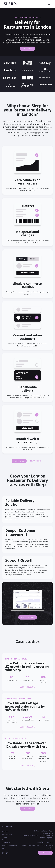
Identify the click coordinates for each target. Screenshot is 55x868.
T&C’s (39, 842)
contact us (6, 843)
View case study (27, 687)
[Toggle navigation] (49, 4)
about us (6, 831)
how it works (7, 834)
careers (5, 837)
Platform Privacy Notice (30, 845)
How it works (35, 461)
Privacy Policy (47, 842)
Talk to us (28, 49)
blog (4, 840)
